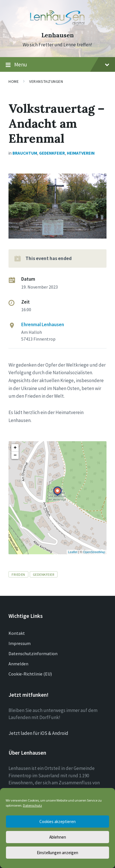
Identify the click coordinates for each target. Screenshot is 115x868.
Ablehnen (58, 837)
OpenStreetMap (94, 552)
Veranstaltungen (46, 81)
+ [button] (15, 448)
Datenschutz (32, 805)
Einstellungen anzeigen (57, 853)
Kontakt (17, 633)
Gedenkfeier (52, 153)
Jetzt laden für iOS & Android (38, 733)
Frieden (18, 574)
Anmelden (18, 664)
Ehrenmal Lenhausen (43, 324)
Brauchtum (25, 153)
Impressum (20, 643)
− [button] (15, 455)
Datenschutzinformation (33, 653)
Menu (57, 65)
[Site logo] (57, 25)
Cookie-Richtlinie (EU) (30, 674)
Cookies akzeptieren (57, 822)
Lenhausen (58, 35)
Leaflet (73, 552)
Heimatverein (81, 153)
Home (14, 81)
